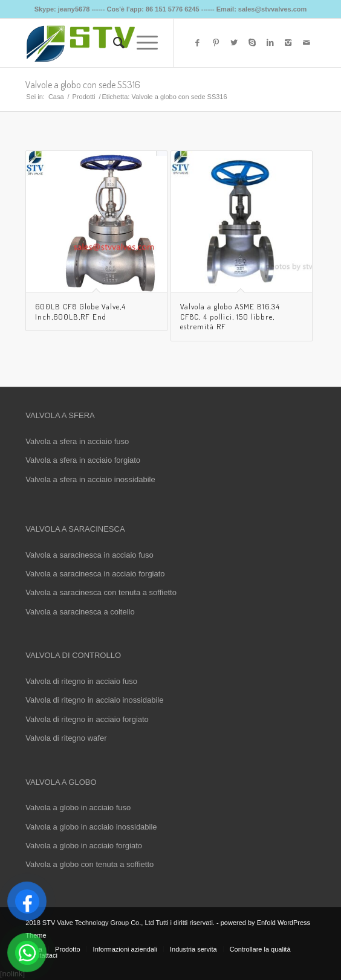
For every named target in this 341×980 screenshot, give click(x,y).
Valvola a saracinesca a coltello (80, 612)
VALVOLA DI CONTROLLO (73, 655)
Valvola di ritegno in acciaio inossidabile (94, 700)
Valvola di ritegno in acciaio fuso (81, 681)
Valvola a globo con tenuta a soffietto (89, 864)
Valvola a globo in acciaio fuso (78, 808)
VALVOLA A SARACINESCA (75, 529)
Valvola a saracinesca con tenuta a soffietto (101, 592)
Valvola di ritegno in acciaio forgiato (87, 719)
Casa (56, 97)
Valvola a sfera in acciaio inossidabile (90, 479)
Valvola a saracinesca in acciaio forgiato (95, 574)
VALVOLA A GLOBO (61, 782)
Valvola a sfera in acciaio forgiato (83, 460)
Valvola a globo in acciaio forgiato (84, 846)
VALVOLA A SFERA (60, 415)
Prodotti (84, 97)
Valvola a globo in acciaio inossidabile (91, 827)
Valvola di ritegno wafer (66, 738)
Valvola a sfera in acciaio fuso (77, 441)
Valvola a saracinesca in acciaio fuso (89, 555)
